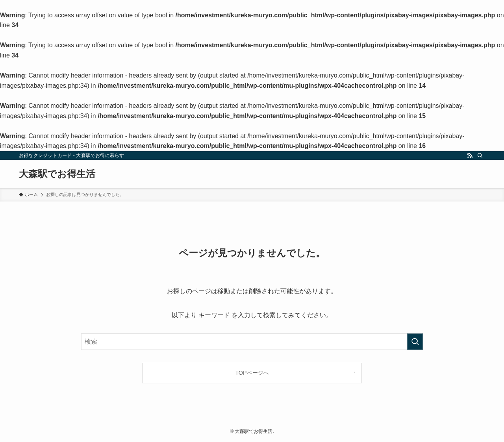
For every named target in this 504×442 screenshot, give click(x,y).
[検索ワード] (252, 342)
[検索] (480, 155)
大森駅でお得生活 (57, 174)
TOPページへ (252, 373)
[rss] (470, 155)
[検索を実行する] (415, 342)
